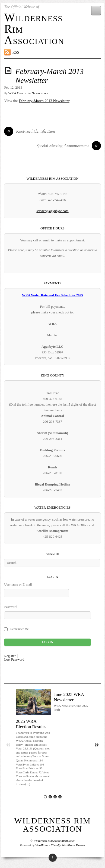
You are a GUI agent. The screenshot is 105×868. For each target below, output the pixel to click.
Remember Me (20, 629)
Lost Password (14, 660)
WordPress (42, 845)
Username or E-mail (18, 584)
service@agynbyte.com (52, 211)
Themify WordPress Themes (68, 845)
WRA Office (17, 93)
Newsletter (40, 93)
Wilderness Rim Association (52, 825)
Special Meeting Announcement (69, 146)
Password (11, 607)
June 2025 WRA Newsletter (69, 697)
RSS (16, 52)
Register (10, 656)
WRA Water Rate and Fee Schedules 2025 (52, 295)
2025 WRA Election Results (31, 724)
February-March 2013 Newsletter (44, 101)
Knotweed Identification (30, 132)
